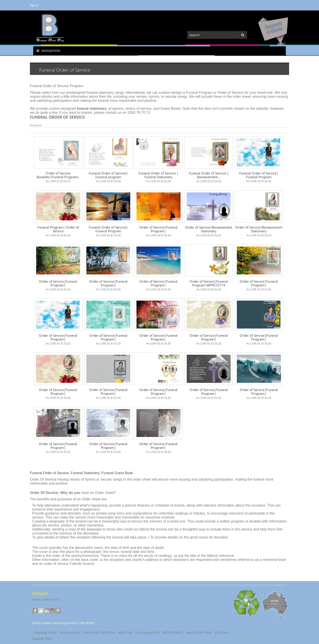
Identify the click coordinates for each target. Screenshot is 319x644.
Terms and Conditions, (99, 632)
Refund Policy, (173, 632)
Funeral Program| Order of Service (58, 229)
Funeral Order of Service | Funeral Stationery (158, 175)
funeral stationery (100, 93)
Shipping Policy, (45, 632)
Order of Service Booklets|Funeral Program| (58, 175)
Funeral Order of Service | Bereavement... (209, 175)
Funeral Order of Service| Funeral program (108, 175)
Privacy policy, (70, 632)
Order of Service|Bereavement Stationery (209, 229)
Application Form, (199, 632)
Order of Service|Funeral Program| (158, 229)
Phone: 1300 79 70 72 (46, 600)
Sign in (34, 5)
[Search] (213, 35)
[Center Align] (243, 35)
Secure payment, (147, 632)
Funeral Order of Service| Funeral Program (259, 175)
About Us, (125, 632)
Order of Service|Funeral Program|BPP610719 (209, 283)
